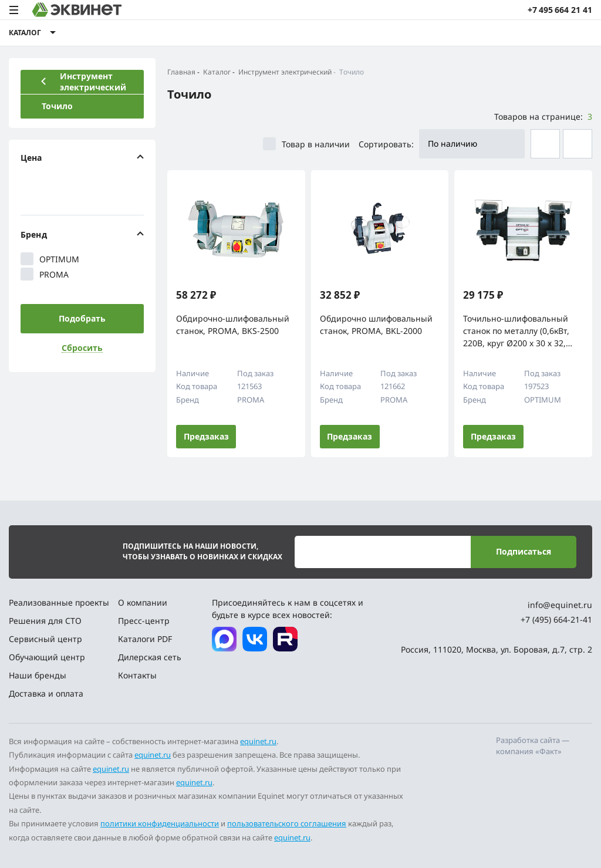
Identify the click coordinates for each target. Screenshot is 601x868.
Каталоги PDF (145, 639)
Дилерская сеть (150, 657)
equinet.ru (258, 741)
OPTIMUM (50, 259)
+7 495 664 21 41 (560, 10)
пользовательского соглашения (287, 823)
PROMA (45, 274)
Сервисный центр (45, 639)
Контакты (137, 675)
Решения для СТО (45, 621)
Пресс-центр (144, 621)
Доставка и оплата (46, 693)
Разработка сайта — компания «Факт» (533, 746)
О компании (143, 602)
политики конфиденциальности (160, 823)
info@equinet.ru (560, 605)
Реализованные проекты (59, 602)
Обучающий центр (47, 657)
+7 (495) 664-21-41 (556, 619)
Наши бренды (38, 675)
